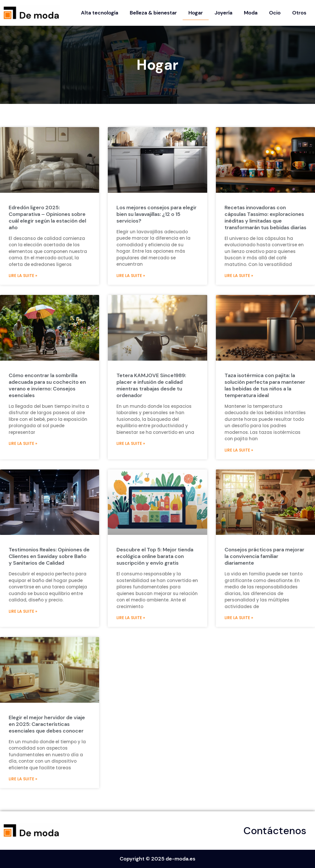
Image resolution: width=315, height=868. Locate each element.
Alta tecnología (100, 13)
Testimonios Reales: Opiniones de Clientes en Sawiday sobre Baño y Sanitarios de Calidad (49, 556)
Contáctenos (275, 831)
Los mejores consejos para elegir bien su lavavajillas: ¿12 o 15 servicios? (156, 214)
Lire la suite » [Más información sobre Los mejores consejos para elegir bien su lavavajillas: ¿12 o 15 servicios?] (131, 276)
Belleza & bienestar (153, 13)
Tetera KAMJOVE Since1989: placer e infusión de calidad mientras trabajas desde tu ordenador (151, 385)
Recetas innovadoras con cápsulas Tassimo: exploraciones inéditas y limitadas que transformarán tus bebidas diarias (265, 218)
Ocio (275, 13)
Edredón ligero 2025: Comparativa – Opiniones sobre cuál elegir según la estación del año (47, 218)
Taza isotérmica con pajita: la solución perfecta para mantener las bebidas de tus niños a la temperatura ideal (265, 385)
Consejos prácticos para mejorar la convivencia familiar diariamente (264, 556)
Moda (251, 13)
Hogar (196, 13)
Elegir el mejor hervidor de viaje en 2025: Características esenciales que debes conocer (47, 724)
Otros (299, 13)
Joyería (223, 13)
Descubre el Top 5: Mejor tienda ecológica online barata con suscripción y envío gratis (155, 556)
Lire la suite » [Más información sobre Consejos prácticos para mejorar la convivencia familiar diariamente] (239, 618)
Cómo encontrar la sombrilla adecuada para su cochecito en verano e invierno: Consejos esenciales (47, 385)
